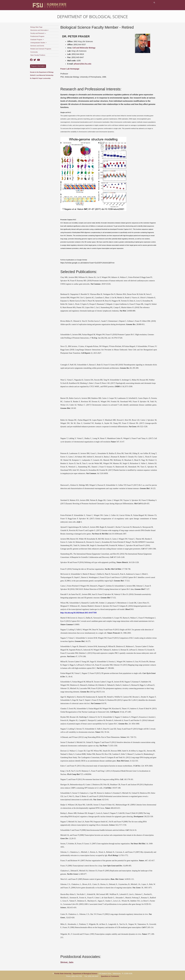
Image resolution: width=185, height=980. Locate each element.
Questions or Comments (110, 976)
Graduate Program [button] (37, 40)
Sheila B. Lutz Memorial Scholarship (42, 75)
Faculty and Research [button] (38, 33)
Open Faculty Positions (38, 55)
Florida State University (63, 974)
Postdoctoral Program (37, 36)
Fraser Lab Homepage (70, 69)
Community (34, 52)
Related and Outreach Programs (41, 49)
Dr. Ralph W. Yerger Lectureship (40, 78)
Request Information (38, 66)
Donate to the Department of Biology (42, 72)
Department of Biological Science (93, 17)
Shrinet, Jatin (67, 962)
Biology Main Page (36, 27)
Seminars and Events (37, 46)
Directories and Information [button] (40, 30)
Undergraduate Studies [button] (38, 43)
